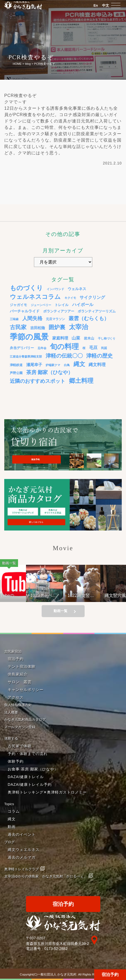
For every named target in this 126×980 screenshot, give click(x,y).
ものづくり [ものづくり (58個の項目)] (26, 288)
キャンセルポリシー (26, 690)
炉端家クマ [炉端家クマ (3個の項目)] (53, 365)
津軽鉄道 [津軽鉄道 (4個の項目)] (16, 365)
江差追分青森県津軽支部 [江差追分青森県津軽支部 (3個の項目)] (26, 357)
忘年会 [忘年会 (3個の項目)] (42, 348)
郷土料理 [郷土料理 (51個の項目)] (81, 381)
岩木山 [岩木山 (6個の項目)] (89, 338)
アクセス (16, 697)
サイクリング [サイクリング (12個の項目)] (92, 297)
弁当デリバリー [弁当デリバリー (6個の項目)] (22, 348)
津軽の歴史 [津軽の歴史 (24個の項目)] (99, 356)
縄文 (12, 819)
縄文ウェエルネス (24, 850)
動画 (12, 827)
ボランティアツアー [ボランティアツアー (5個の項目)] (59, 311)
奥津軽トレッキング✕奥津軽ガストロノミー (47, 792)
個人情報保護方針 (18, 705)
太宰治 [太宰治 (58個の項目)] (79, 327)
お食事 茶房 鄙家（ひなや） (33, 769)
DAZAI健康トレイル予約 (30, 784)
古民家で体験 (20, 746)
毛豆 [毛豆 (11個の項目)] (93, 347)
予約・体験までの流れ (28, 754)
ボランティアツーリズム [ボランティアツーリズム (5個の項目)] (97, 311)
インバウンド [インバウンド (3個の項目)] (55, 289)
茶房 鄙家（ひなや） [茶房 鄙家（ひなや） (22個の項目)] (50, 372)
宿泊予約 (110, 975)
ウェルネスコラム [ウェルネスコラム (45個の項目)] (35, 297)
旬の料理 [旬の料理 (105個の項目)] (64, 347)
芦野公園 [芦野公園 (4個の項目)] (16, 373)
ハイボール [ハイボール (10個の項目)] (83, 305)
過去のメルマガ (22, 857)
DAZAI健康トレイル (26, 777)
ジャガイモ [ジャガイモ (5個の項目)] (18, 305)
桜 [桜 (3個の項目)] (84, 348)
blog (28, 64)
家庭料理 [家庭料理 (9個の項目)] (60, 338)
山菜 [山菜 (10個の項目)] (76, 338)
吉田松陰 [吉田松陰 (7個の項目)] (38, 328)
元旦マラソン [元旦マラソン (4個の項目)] (55, 319)
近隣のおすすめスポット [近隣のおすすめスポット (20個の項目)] (38, 381)
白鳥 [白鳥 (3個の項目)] (67, 365)
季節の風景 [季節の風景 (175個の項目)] (29, 337)
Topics (9, 804)
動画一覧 (60, 611)
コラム (14, 811)
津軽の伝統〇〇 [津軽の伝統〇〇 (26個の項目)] (64, 356)
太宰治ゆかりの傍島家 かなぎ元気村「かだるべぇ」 (46, 876)
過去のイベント (22, 834)
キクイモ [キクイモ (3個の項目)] (70, 298)
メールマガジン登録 (20, 727)
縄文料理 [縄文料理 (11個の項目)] (97, 364)
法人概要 (11, 712)
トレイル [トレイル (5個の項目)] (62, 305)
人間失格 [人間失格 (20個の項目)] (32, 318)
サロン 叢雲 (20, 682)
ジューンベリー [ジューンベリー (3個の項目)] (41, 305)
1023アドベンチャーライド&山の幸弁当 (48, 595)
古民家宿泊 (13, 652)
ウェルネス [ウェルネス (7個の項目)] (77, 289)
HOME (17, 64)
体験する (11, 738)
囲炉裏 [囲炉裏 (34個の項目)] (57, 327)
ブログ (9, 842)
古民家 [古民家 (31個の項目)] (18, 327)
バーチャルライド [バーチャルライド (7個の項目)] (25, 311)
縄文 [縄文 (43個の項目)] (79, 364)
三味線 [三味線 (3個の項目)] (14, 319)
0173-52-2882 (56, 949)
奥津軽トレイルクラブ (21, 869)
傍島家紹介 (18, 674)
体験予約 (16, 761)
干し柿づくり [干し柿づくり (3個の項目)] (107, 338)
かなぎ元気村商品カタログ (25, 720)
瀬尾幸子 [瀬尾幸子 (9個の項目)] (34, 365)
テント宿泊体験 (22, 667)
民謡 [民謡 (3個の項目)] (104, 348)
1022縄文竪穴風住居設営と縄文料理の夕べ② (84, 595)
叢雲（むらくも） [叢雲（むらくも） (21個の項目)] (89, 318)
